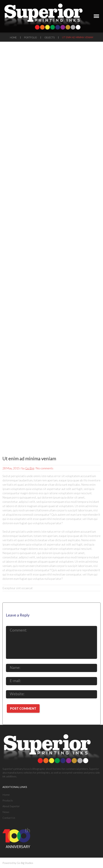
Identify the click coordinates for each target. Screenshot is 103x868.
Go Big (30, 468)
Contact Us (9, 818)
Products (8, 800)
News (6, 812)
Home (13, 38)
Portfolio (31, 38)
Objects (50, 38)
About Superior (11, 806)
